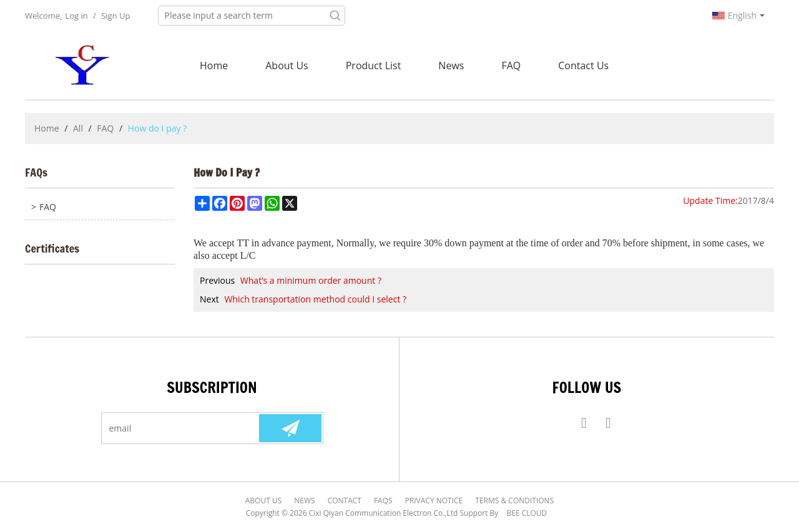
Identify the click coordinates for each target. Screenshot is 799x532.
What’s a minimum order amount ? (311, 280)
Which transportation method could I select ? (315, 299)
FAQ (511, 65)
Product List (374, 65)
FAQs (383, 501)
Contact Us (583, 65)
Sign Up (115, 16)
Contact (345, 501)
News (451, 65)
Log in (76, 16)
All (78, 128)
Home (214, 65)
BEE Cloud (527, 513)
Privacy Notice (434, 501)
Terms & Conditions (514, 501)
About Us (287, 65)
